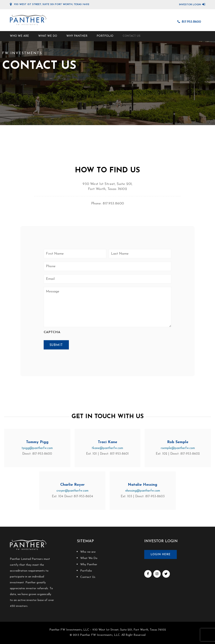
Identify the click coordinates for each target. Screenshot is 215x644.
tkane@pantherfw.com (107, 448)
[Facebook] (148, 574)
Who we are (19, 36)
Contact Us (132, 36)
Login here (161, 554)
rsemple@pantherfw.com (178, 448)
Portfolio (105, 36)
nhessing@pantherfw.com (143, 491)
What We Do (48, 36)
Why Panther (77, 36)
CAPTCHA (52, 332)
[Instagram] (157, 574)
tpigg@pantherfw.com (37, 448)
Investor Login (190, 5)
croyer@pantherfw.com (72, 491)
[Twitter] (166, 574)
